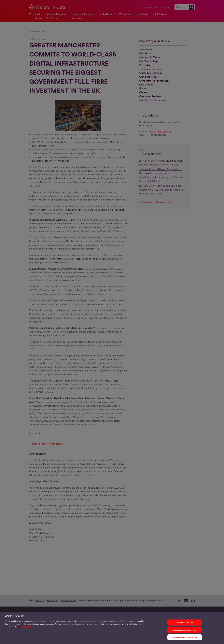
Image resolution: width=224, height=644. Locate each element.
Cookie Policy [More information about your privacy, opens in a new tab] (25, 629)
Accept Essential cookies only (185, 632)
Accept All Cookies (185, 624)
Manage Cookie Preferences (185, 639)
